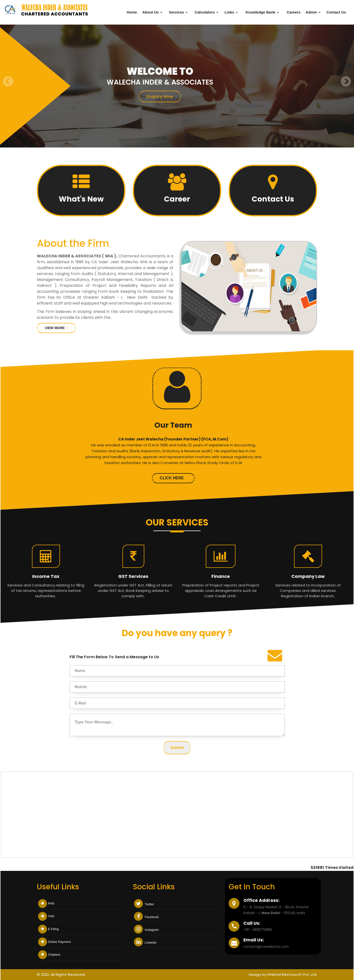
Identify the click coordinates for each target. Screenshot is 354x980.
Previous (8, 81)
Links (231, 12)
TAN (46, 916)
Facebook (146, 917)
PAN (46, 903)
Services (178, 12)
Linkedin (145, 943)
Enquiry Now (160, 96)
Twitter (144, 904)
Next (346, 81)
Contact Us (336, 12)
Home (132, 12)
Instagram (146, 930)
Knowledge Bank (262, 12)
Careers (294, 12)
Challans (49, 955)
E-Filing (48, 929)
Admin (313, 12)
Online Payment (54, 942)
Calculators (206, 12)
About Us (152, 12)
